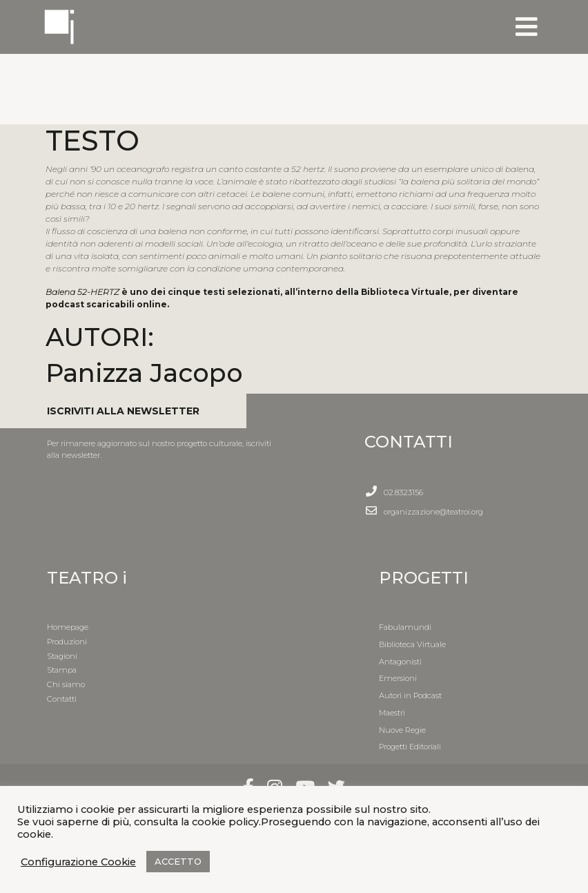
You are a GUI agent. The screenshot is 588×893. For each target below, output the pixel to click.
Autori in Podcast (410, 695)
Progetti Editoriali (410, 747)
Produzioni (67, 642)
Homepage (68, 627)
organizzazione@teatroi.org (433, 512)
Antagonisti (400, 662)
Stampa (62, 670)
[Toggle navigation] (527, 27)
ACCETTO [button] (178, 861)
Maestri (392, 713)
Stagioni (62, 656)
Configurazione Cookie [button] (78, 862)
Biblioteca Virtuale (412, 644)
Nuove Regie (402, 730)
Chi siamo (66, 684)
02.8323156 (403, 492)
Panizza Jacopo (144, 373)
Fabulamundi (405, 627)
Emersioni (398, 678)
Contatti (62, 699)
